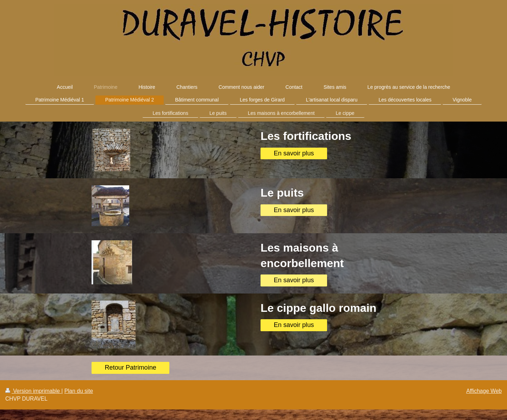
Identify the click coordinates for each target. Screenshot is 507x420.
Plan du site (79, 391)
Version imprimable (33, 391)
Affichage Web (484, 391)
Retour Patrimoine (130, 367)
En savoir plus (294, 153)
